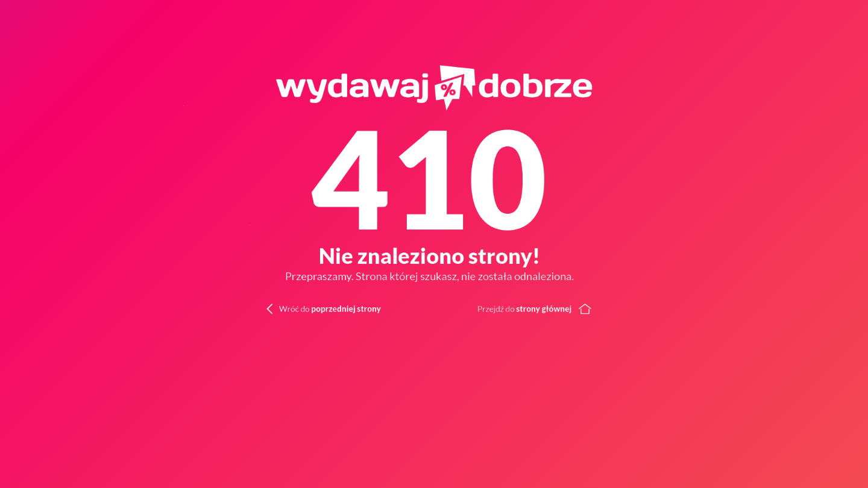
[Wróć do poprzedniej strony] (304, 308)
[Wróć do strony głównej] (651, 308)
